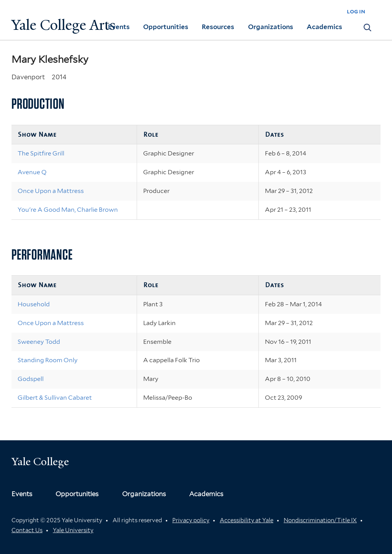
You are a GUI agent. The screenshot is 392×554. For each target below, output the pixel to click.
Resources (218, 27)
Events (119, 27)
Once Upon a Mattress (51, 191)
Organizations (271, 27)
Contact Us (27, 530)
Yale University (73, 530)
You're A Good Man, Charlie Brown (68, 210)
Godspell (31, 379)
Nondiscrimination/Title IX (320, 520)
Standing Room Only (48, 360)
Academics (324, 27)
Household (34, 304)
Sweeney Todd (39, 342)
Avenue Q (32, 172)
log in (356, 11)
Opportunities (166, 27)
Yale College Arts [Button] (64, 25)
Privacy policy (191, 520)
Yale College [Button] (40, 462)
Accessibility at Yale (247, 520)
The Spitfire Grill (41, 153)
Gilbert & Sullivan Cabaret (55, 398)
